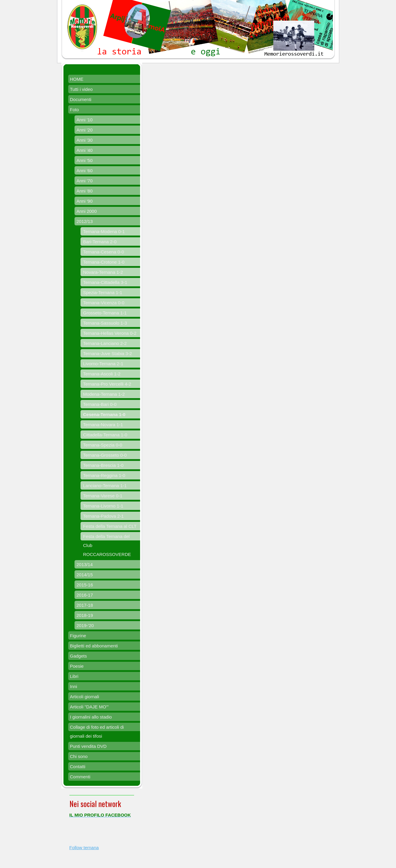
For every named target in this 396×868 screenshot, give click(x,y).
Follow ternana (84, 848)
